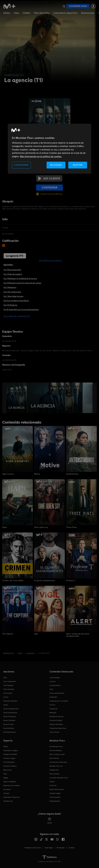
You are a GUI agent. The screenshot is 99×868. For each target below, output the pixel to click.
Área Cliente (54, 758)
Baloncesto (88, 13)
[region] (49, 149)
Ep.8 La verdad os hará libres (16, 301)
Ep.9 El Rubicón (10, 305)
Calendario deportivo (65, 13)
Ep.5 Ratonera (10, 287)
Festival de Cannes (57, 717)
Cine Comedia (9, 689)
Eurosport (7, 789)
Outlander (53, 697)
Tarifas (52, 782)
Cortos (6, 697)
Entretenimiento (10, 732)
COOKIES (72, 848)
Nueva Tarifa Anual (57, 789)
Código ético (54, 770)
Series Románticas (10, 713)
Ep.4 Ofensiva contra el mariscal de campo (22, 283)
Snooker (6, 793)
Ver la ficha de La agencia (50, 260)
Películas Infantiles (10, 701)
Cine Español (8, 685)
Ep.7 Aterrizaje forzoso (13, 296)
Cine (16, 13)
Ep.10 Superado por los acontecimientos (21, 310)
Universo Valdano (10, 766)
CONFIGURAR (21, 165)
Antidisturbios (72, 474)
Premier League (9, 758)
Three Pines (71, 527)
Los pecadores (55, 685)
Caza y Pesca (54, 732)
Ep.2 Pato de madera (13, 274)
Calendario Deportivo (11, 797)
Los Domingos (55, 678)
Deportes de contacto (12, 786)
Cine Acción (8, 693)
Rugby (6, 778)
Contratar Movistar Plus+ (59, 778)
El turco (52, 705)
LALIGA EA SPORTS (10, 754)
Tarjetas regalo (55, 793)
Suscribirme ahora (78, 6)
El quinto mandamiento (45, 580)
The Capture (8, 634)
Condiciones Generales (58, 762)
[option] (17, 398)
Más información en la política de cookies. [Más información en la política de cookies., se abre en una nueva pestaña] (41, 156)
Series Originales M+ (11, 709)
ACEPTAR (78, 165)
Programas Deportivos (58, 728)
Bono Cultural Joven (57, 754)
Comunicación (55, 797)
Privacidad (61, 848)
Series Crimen (9, 724)
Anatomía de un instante (59, 701)
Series (7, 13)
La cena (52, 681)
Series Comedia (9, 720)
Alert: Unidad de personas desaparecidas (78, 635)
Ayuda (50, 821)
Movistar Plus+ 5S (56, 766)
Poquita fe (53, 709)
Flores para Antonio (57, 693)
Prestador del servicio (33, 848)
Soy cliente (49, 178)
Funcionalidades (56, 750)
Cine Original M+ (10, 681)
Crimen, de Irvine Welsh (13, 580)
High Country (8, 474)
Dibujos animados (56, 724)
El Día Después (9, 762)
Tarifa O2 (53, 786)
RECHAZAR (56, 165)
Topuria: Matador (10, 782)
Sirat (51, 689)
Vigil (36, 634)
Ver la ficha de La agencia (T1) (17, 316)
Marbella (53, 713)
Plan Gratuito (42, 13)
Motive (37, 474)
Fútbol (26, 13)
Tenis (5, 774)
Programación (55, 801)
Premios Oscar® (56, 720)
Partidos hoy (8, 801)
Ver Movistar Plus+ (56, 747)
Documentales (9, 728)
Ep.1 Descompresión (12, 270)
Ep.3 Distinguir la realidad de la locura (20, 278)
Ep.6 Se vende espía (12, 292)
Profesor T (71, 580)
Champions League (11, 750)
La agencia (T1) (15, 256)
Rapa (5, 527)
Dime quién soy (41, 527)
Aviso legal (49, 848)
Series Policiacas (10, 717)
